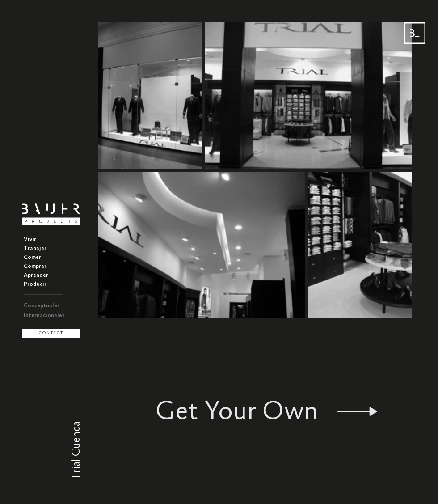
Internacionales (44, 316)
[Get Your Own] (266, 411)
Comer (32, 257)
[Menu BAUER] (415, 33)
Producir (35, 284)
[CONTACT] (51, 333)
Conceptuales (42, 306)
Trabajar (35, 248)
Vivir (30, 239)
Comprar (35, 266)
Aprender (36, 275)
